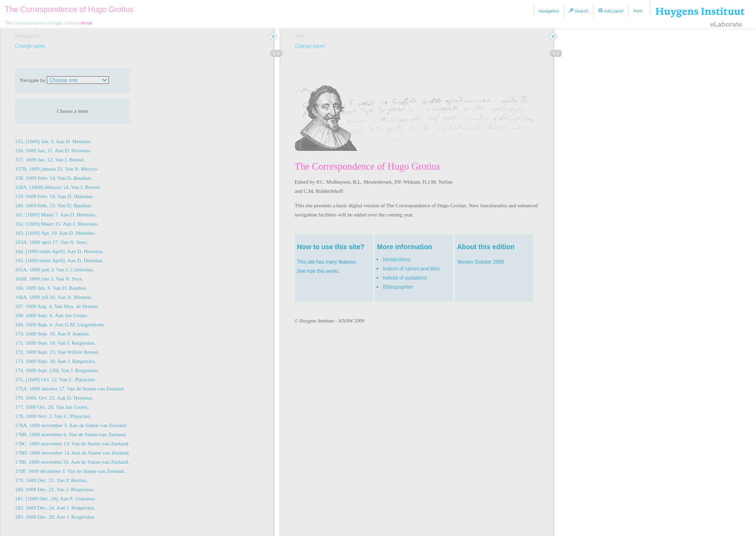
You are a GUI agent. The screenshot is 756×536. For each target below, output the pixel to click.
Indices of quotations (405, 278)
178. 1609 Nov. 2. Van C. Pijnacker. (53, 416)
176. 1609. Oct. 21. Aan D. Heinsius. (54, 398)
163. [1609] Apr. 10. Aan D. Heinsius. (55, 233)
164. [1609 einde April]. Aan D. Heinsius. (59, 251)
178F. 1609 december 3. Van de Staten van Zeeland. (70, 471)
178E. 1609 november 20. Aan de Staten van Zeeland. (72, 462)
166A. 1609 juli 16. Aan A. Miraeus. (54, 297)
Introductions (397, 260)
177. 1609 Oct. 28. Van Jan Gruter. (52, 407)
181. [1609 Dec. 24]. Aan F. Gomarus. (55, 498)
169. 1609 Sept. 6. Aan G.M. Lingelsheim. (60, 324)
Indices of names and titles (411, 269)
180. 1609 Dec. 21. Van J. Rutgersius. (55, 489)
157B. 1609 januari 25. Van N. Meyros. (57, 169)
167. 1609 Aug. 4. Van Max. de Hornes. (57, 306)
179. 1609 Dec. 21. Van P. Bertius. (51, 480)
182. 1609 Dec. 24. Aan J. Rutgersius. (55, 508)
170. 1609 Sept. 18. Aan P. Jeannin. (53, 334)
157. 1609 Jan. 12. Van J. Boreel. (50, 160)
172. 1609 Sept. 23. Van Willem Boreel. (57, 352)
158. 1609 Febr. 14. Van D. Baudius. (54, 178)
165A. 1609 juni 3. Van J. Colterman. (54, 269)
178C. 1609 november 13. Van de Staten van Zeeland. (72, 443)
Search (579, 11)
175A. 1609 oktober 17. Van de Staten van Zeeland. (70, 389)
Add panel (611, 11)
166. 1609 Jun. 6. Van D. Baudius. (51, 288)
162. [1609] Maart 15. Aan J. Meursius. (57, 224)
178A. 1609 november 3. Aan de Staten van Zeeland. (71, 425)
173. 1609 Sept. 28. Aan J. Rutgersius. (55, 361)
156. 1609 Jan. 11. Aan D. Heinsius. (53, 150)
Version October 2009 (494, 254)
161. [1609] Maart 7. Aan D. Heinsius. (56, 214)
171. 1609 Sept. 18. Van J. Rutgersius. (55, 343)
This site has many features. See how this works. (334, 258)
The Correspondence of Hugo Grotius (69, 9)
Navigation (549, 11)
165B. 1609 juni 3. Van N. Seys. (49, 279)
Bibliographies (398, 287)
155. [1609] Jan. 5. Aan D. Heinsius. (54, 141)
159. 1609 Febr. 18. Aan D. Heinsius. (54, 196)
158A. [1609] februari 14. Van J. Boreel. (58, 187)
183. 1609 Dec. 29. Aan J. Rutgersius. (55, 517)
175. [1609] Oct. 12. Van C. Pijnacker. (55, 379)
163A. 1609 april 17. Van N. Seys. (51, 242)
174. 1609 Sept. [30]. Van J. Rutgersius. (57, 370)
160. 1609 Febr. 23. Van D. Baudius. (54, 205)
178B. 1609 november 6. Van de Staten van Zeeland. (71, 434)
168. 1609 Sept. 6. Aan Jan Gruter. (52, 315)
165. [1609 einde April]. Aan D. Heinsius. (59, 260)
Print (638, 11)
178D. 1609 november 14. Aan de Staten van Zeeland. (73, 453)
